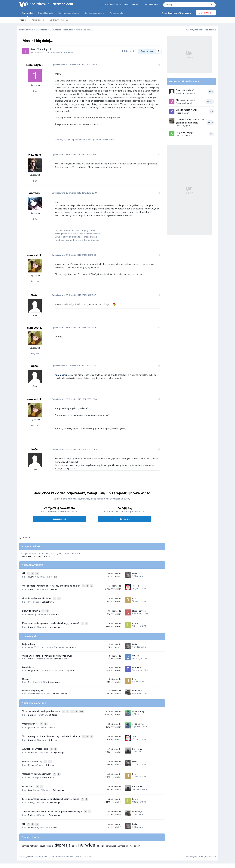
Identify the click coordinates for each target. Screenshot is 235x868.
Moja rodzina (29, 637)
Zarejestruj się (206, 13)
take (23, 553)
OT (24, 569)
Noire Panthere (139, 605)
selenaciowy (138, 703)
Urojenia (26, 671)
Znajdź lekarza (132, 5)
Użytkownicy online (59, 20)
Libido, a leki (29, 773)
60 (35, 216)
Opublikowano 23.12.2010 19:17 (71, 151)
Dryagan (186, 126)
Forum (23, 20)
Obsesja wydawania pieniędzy (37, 593)
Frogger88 (33, 663)
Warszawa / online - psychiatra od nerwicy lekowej (47, 648)
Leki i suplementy (153, 5)
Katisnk (32, 686)
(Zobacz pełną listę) (72, 550)
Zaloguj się (125, 516)
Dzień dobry (28, 660)
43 (35, 91)
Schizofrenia (48, 596)
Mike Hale (34, 151)
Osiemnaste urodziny (33, 750)
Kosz (55, 572)
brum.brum (33, 572)
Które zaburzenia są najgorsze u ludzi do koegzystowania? (51, 616)
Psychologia (55, 619)
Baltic (29, 553)
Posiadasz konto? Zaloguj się (178, 13)
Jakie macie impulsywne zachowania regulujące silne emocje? (53, 797)
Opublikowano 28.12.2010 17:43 (72, 446)
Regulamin (88, 853)
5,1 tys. (35, 278)
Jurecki (136, 581)
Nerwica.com (63, 4)
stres (74, 830)
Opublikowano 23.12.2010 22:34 (72, 189)
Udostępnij (128, 51)
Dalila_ (135, 569)
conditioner (33, 741)
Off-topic (53, 584)
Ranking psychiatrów (94, 13)
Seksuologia (59, 776)
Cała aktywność (46, 13)
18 (82, 703)
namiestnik (34, 252)
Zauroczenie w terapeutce (35, 738)
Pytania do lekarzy (111, 5)
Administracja (38, 20)
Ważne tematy (116, 13)
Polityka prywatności (106, 853)
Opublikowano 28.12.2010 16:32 (72, 362)
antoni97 (32, 639)
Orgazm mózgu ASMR (186, 110)
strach (137, 830)
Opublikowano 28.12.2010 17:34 (72, 396)
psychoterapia (46, 830)
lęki (98, 830)
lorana (135, 616)
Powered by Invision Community (117, 863)
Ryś (30, 596)
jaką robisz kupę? (184, 132)
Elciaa (49, 553)
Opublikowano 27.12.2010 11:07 (71, 292)
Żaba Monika (39, 553)
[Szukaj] (179, 5)
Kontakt (149, 853)
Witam (53, 718)
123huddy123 (44, 49)
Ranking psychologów (69, 13)
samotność (111, 830)
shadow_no (138, 683)
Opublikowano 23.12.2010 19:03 (72, 65)
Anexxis (34, 190)
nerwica (87, 829)
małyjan (185, 113)
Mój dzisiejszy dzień (186, 100)
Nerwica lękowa (61, 651)
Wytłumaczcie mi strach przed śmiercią (42, 703)
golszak (32, 718)
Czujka (31, 651)
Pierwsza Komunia (31, 605)
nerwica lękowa (125, 830)
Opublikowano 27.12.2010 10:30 (72, 251)
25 (35, 178)
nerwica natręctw (30, 830)
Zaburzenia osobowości (61, 53)
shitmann (186, 135)
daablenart (187, 103)
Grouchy (32, 608)
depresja (63, 829)
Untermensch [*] (31, 715)
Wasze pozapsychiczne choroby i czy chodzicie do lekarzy (51, 581)
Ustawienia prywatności (131, 853)
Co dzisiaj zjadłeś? (185, 90)
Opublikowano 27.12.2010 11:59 (71, 324)
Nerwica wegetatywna (33, 683)
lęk (103, 830)
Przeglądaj (27, 14)
